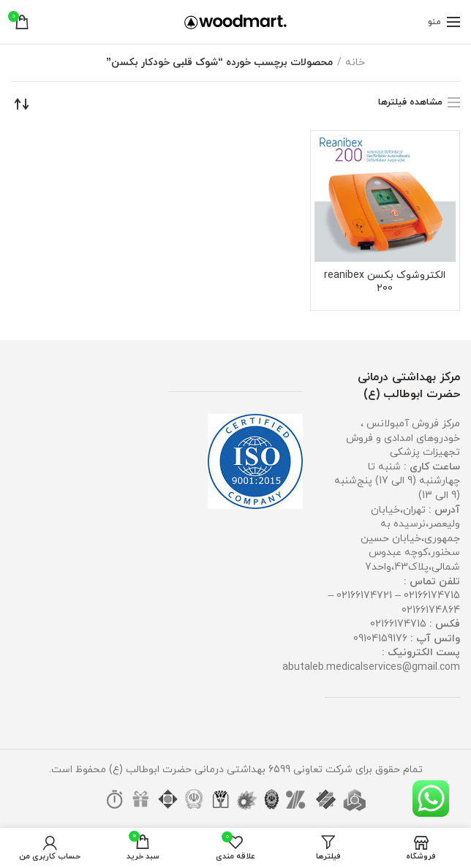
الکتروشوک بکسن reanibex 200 (385, 282)
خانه (355, 63)
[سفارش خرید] (22, 104)
